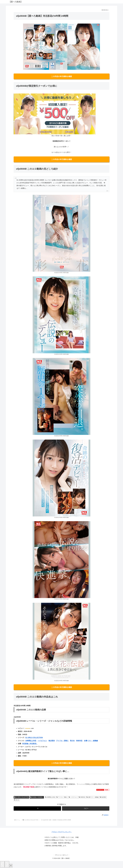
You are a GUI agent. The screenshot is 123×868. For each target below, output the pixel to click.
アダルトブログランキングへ (61, 832)
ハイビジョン (42, 741)
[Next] (7, 864)
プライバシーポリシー (61, 855)
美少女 (72, 741)
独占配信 (52, 741)
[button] (86, 808)
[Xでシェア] (37, 808)
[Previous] (2, 864)
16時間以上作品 (31, 741)
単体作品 (79, 741)
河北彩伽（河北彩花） (30, 744)
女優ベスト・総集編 (91, 741)
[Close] (11, 866)
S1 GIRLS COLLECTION (34, 738)
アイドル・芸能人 (62, 741)
